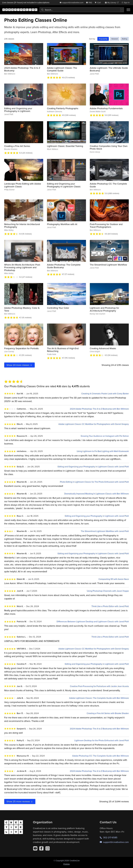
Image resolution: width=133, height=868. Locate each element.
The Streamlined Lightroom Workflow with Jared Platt (105, 531)
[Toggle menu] (128, 10)
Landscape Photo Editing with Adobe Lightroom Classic (23, 185)
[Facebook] (41, 848)
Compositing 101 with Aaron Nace (114, 579)
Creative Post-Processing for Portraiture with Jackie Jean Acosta (99, 686)
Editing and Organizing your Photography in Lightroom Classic (64, 185)
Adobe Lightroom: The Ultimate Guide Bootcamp (109, 69)
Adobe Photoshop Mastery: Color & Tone (22, 309)
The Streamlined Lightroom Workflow (108, 265)
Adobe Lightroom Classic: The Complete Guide (62, 69)
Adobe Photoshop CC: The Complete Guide (108, 185)
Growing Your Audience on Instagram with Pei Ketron (105, 436)
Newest (115, 39)
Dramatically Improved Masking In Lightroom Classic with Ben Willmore (97, 494)
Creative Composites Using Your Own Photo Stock (109, 147)
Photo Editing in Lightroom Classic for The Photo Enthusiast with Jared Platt (94, 482)
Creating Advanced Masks (103, 348)
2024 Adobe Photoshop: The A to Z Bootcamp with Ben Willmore (99, 409)
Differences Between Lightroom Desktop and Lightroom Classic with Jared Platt (93, 622)
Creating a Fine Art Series (17, 146)
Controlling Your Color (58, 308)
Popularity (103, 39)
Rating (125, 39)
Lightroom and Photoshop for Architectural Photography (104, 309)
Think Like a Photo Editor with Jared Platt (110, 606)
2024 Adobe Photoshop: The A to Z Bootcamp (22, 69)
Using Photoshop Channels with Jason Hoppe (108, 591)
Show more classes (19, 365)
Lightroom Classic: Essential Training (65, 146)
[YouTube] (35, 848)
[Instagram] (48, 848)
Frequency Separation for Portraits (21, 348)
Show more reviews (20, 801)
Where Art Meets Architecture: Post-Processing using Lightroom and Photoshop (22, 267)
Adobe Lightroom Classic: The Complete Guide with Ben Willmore (99, 698)
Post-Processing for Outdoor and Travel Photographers (106, 226)
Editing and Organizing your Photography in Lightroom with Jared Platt (97, 516)
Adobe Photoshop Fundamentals (106, 108)
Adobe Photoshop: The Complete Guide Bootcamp (64, 266)
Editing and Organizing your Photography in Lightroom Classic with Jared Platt (93, 467)
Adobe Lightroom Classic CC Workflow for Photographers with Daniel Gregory (94, 424)
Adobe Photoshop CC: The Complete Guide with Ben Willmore (101, 756)
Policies (67, 864)
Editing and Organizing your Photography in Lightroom (18, 110)
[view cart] (98, 2)
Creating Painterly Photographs (63, 108)
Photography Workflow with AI (62, 224)
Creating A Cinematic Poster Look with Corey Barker (105, 394)
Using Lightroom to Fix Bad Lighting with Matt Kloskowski (103, 451)
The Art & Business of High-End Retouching (63, 350)
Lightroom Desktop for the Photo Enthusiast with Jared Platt (102, 740)
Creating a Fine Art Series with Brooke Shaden (108, 713)
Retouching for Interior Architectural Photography (22, 226)
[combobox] (82, 10)
